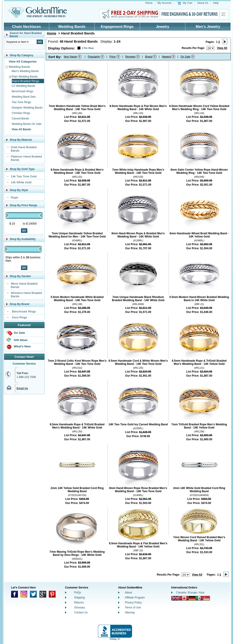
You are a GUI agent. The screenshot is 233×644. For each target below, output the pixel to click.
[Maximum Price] (33, 224)
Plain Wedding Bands (25, 77)
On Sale (20, 333)
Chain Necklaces (26, 27)
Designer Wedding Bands (27, 108)
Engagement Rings (117, 27)
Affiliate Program (135, 598)
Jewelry (163, 27)
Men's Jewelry (208, 27)
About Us (203, 3)
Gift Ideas (21, 340)
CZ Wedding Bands (24, 86)
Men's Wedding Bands (25, 71)
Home (149, 3)
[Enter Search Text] (21, 42)
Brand (149, 57)
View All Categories (23, 62)
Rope (15, 197)
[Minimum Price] (17, 224)
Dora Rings (20, 317)
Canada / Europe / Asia (190, 593)
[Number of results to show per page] (210, 48)
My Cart (188, 3)
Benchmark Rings (23, 91)
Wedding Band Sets (24, 97)
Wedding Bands (72, 27)
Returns (79, 603)
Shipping (80, 598)
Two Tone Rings (21, 102)
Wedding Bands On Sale (27, 124)
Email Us (22, 388)
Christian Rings (21, 113)
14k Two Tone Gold (24, 176)
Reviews (130, 57)
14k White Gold (21, 182)
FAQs (78, 593)
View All (222, 48)
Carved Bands (20, 119)
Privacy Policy (133, 603)
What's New (22, 346)
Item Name (70, 57)
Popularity (94, 57)
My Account (164, 3)
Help (216, 3)
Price (112, 57)
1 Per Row (88, 48)
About (128, 593)
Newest (166, 57)
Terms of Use (133, 608)
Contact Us (81, 613)
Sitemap (130, 613)
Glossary (80, 608)
